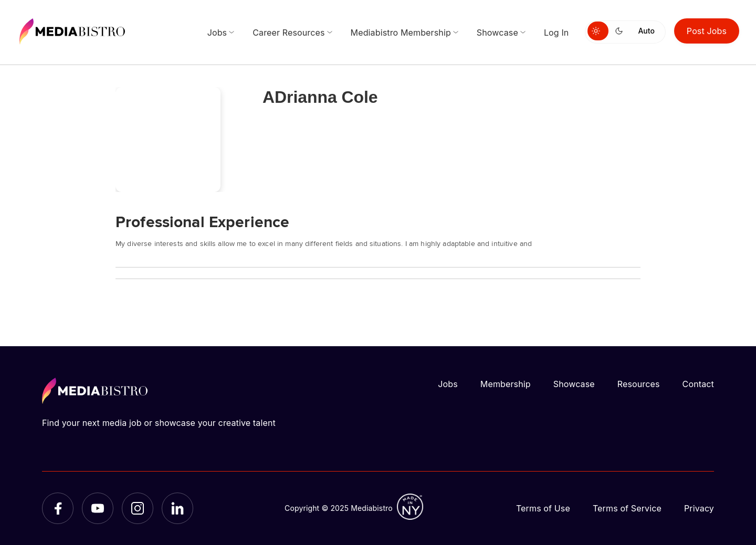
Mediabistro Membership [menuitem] (401, 33)
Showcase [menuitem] (497, 33)
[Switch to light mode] (598, 31)
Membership (506, 384)
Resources (639, 384)
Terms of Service (627, 508)
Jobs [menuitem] (217, 33)
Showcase (574, 384)
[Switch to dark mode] (621, 31)
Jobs (448, 384)
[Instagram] (138, 508)
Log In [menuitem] (556, 33)
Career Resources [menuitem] (288, 33)
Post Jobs (707, 31)
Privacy (699, 508)
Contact (698, 384)
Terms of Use (543, 508)
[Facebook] (58, 508)
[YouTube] (98, 508)
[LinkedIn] (177, 508)
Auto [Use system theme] (646, 31)
